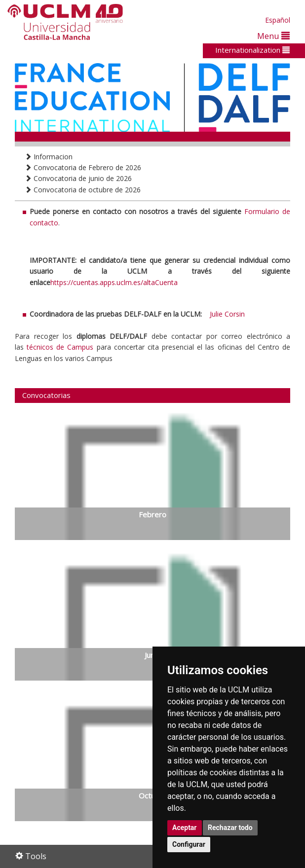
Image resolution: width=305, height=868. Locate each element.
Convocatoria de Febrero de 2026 (83, 167)
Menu (273, 36)
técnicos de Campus (60, 347)
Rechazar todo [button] (230, 828)
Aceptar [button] (185, 828)
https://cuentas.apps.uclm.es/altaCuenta (114, 282)
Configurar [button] (189, 844)
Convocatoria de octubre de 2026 (83, 190)
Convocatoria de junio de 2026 (78, 178)
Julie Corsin (227, 314)
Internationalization (252, 50)
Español (278, 20)
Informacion (49, 157)
